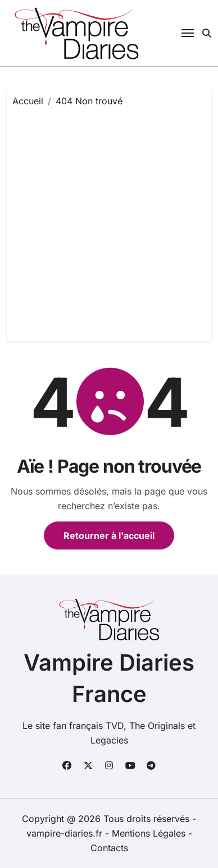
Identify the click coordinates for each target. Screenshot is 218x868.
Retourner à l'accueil (109, 535)
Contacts (109, 848)
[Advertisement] (109, 221)
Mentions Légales (150, 833)
